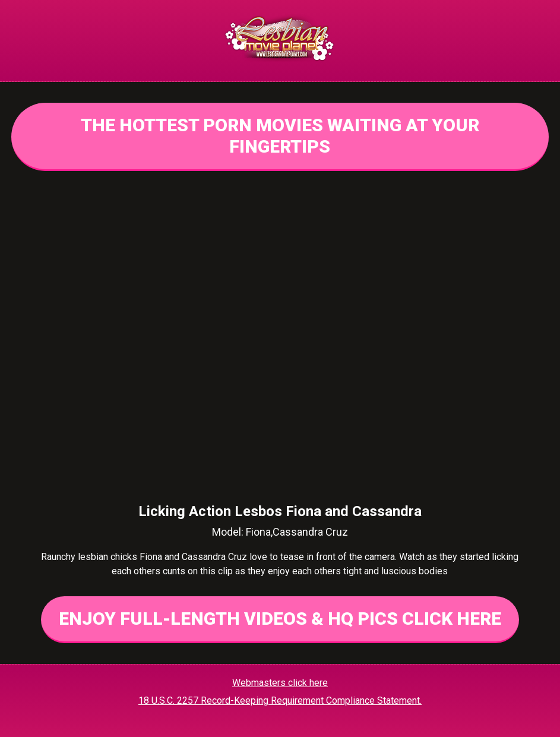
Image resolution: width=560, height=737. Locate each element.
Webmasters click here (280, 683)
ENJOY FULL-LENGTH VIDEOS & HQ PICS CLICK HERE (280, 619)
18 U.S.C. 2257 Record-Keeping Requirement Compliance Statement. (280, 700)
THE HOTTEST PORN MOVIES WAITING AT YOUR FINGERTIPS (280, 136)
